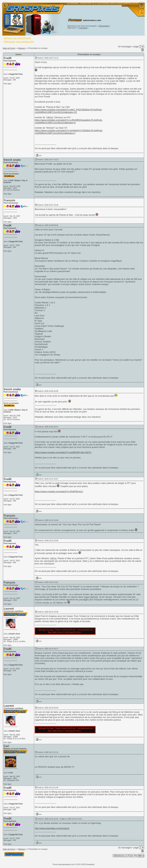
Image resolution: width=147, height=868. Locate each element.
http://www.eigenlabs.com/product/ (52, 828)
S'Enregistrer (104, 26)
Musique (22, 48)
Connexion (83, 28)
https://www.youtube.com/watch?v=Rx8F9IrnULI (59, 491)
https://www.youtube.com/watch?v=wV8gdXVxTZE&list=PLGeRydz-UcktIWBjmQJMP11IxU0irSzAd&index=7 (69, 132)
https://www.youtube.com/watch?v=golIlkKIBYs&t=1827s (63, 452)
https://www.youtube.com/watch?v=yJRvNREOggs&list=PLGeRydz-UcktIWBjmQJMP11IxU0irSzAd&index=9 (69, 121)
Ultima (50, 117)
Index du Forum (9, 48)
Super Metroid (91, 597)
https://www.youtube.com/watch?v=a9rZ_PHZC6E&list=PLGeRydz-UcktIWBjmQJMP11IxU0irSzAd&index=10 (68, 111)
